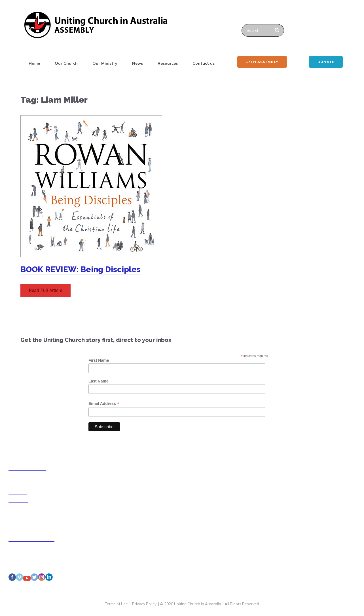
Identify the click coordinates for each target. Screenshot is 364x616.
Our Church (66, 63)
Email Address (104, 404)
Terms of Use (116, 604)
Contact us (204, 63)
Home (34, 63)
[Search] (277, 30)
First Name (99, 360)
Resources (168, 63)
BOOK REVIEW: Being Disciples (81, 269)
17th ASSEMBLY (262, 62)
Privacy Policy (144, 604)
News (137, 63)
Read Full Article (45, 290)
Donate (326, 62)
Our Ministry (105, 63)
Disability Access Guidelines (33, 546)
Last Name (99, 381)
